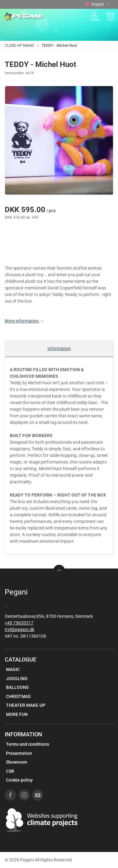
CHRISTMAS (18, 696)
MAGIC (13, 669)
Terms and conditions (28, 744)
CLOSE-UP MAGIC (20, 46)
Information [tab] (59, 349)
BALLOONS (17, 687)
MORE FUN (17, 714)
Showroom (17, 762)
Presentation (19, 753)
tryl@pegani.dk (20, 629)
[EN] (23, 17)
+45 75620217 (19, 623)
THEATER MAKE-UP (26, 705)
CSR (10, 771)
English (97, 4)
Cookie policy (19, 780)
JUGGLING (17, 678)
